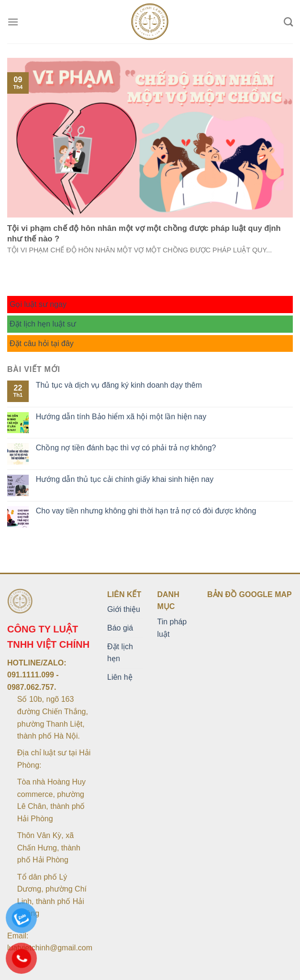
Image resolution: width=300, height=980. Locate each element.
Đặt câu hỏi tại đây (42, 343)
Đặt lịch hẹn (120, 653)
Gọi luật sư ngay (38, 304)
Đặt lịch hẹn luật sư (43, 324)
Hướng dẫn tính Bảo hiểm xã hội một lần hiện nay (121, 417)
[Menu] (13, 22)
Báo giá (120, 628)
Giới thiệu (124, 609)
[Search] (288, 22)
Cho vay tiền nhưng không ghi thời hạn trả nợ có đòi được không (146, 511)
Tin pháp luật (172, 628)
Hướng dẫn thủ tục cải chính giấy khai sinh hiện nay (125, 479)
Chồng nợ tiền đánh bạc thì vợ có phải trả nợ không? (126, 448)
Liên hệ (120, 677)
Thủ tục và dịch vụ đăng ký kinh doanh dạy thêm (119, 385)
